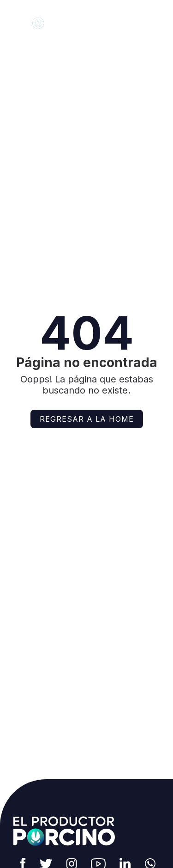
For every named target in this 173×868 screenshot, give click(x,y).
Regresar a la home (87, 419)
